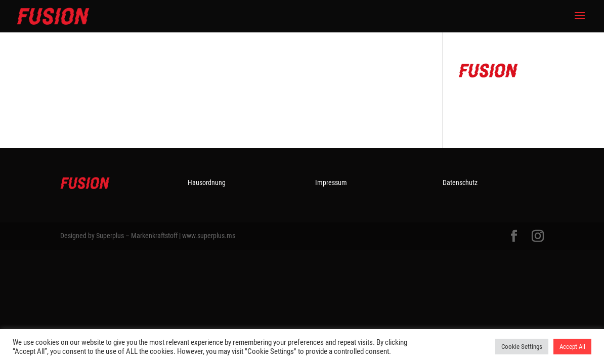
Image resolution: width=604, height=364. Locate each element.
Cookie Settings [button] (522, 347)
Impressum (331, 183)
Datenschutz (460, 183)
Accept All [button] (572, 347)
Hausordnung (207, 183)
